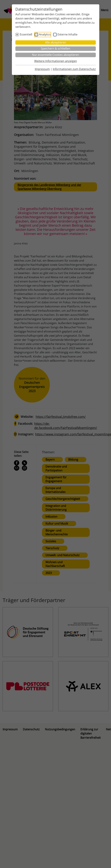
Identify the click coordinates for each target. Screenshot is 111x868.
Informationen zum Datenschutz (74, 69)
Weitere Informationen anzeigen (56, 61)
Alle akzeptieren (56, 42)
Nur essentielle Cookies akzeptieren (56, 55)
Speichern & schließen (56, 48)
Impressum (42, 69)
